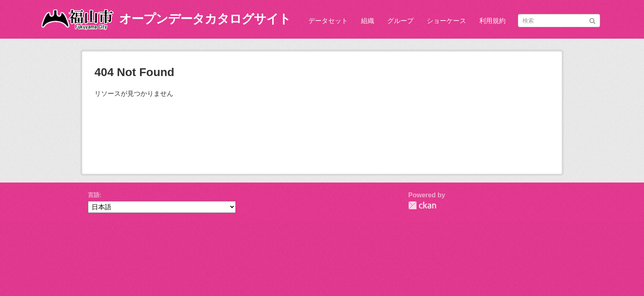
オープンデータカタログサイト (205, 19)
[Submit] (592, 20)
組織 (368, 21)
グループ (400, 21)
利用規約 (492, 21)
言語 (94, 195)
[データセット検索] (559, 21)
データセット (328, 21)
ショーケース (446, 21)
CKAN (422, 205)
